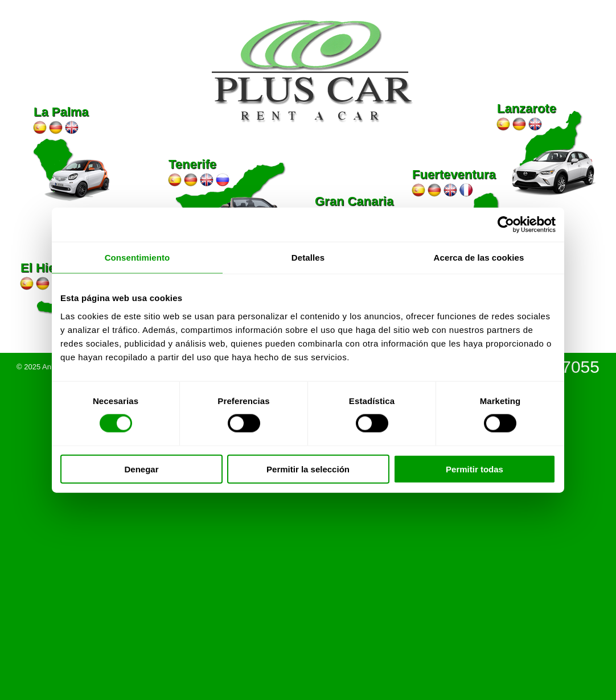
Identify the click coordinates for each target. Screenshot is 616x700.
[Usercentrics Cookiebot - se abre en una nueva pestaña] (506, 225)
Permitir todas (475, 469)
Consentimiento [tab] (137, 258)
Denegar (141, 469)
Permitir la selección (308, 469)
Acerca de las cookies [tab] (479, 258)
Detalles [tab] (308, 258)
